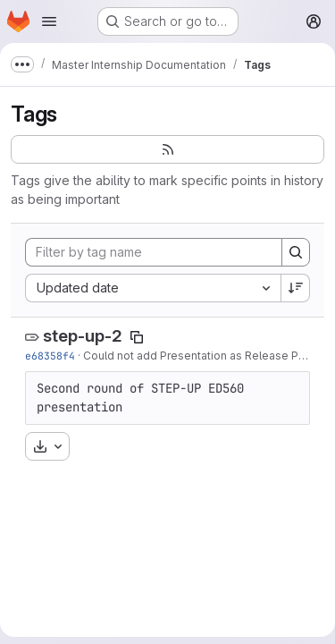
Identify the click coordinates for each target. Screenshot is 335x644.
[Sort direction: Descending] (296, 288)
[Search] (296, 252)
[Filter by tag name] (154, 252)
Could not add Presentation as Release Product (208, 356)
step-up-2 (83, 336)
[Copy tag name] (137, 337)
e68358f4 (50, 356)
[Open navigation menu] (49, 21)
